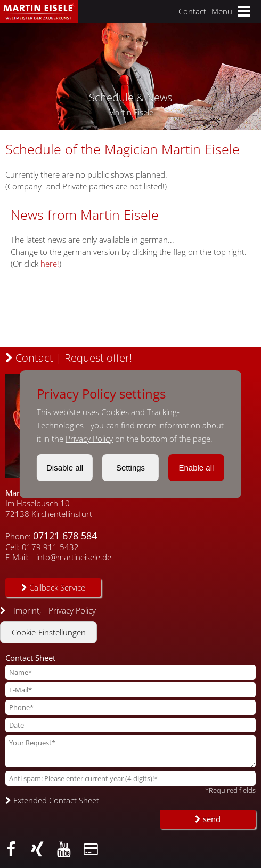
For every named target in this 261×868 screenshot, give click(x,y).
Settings (130, 468)
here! (50, 264)
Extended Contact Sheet (52, 800)
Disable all (65, 468)
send (208, 819)
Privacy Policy (89, 439)
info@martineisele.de (74, 557)
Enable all (196, 468)
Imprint (26, 610)
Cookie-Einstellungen (49, 632)
